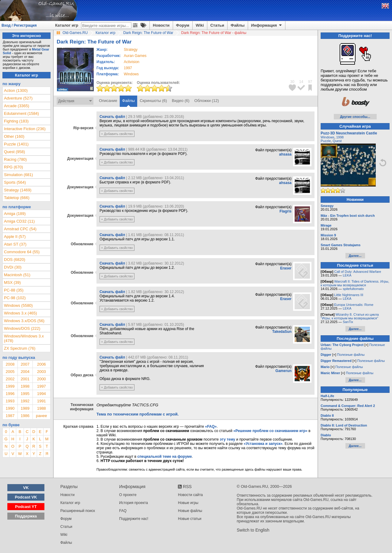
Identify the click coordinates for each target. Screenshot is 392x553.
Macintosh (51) (17, 275)
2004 (25, 372)
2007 (25, 364)
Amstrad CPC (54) (20, 229)
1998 (25, 386)
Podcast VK (26, 497)
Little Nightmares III (349, 295)
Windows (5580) (18, 305)
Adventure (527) (18, 98)
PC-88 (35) (14, 290)
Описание (108, 101)
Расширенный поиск (78, 511)
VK (26, 488)
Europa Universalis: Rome (354, 305)
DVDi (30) (13, 267)
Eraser (286, 268)
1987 (10, 416)
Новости (161, 25)
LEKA (347, 275)
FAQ (123, 511)
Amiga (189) (15, 214)
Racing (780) (15, 159)
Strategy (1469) (18, 190)
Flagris (286, 211)
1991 (41, 401)
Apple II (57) (15, 237)
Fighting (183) (16, 121)
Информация (267, 25)
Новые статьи (190, 519)
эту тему (228, 439)
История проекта (134, 503)
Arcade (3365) (17, 106)
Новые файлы (190, 511)
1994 (41, 394)
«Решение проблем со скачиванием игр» (270, 431)
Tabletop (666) (17, 198)
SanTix (348, 322)
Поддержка (26, 516)
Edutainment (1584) (21, 113)
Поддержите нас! (134, 519)
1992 (25, 401)
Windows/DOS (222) (22, 328)
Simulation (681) (19, 175)
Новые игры (188, 503)
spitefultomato (353, 289)
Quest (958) (15, 152)
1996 (10, 394)
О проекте (128, 495)
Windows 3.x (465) (21, 313)
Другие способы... (355, 117)
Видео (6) (181, 101)
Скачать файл (112, 117)
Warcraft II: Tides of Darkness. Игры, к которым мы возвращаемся (355, 283)
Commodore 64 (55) (22, 252)
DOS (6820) (15, 260)
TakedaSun (282, 332)
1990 (10, 408)
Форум (183, 25)
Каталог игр (67, 25)
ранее (41, 416)
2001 (25, 379)
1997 (128, 68)
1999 (10, 386)
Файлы (238, 25)
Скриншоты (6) (153, 101)
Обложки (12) (207, 101)
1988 (41, 408)
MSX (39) (12, 282)
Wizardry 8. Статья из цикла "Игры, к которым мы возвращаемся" (350, 316)
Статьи (217, 25)
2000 (41, 379)
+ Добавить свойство (117, 134)
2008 (10, 364)
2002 (10, 379)
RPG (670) (13, 167)
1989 (25, 408)
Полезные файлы (351, 355)
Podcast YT (26, 507)
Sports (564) (15, 182)
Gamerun (283, 371)
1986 (25, 416)
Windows (328, 137)
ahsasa (285, 154)
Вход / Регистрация (19, 25)
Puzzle (326, 141)
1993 (10, 401)
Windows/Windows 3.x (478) (24, 338)
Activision (132, 62)
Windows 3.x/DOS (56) (24, 321)
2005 (10, 372)
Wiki (200, 25)
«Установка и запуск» (263, 444)
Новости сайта (190, 495)
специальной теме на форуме (165, 457)
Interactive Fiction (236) (25, 129)
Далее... (355, 256)
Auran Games (135, 56)
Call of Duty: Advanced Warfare (358, 272)
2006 (41, 364)
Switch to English (253, 530)
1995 (25, 394)
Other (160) (14, 136)
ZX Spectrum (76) (20, 348)
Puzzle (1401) (16, 144)
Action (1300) (16, 90)
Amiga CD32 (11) (19, 221)
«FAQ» (211, 427)
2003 (41, 372)
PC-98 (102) (15, 298)
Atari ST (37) (15, 244)
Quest (337, 141)
